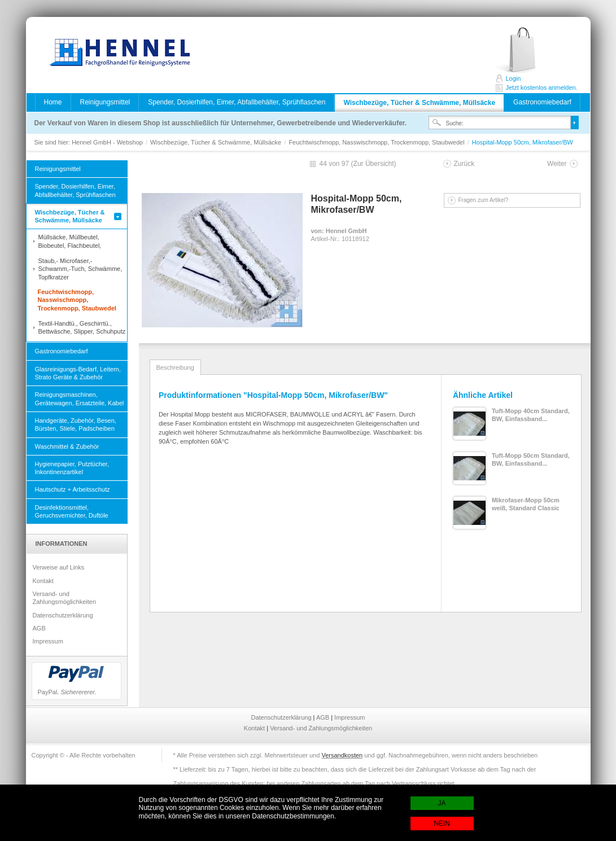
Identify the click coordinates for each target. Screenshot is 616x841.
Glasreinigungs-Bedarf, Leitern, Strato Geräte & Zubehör (78, 373)
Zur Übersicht (374, 164)
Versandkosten (342, 755)
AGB (39, 628)
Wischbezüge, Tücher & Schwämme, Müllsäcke (419, 103)
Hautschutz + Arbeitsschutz (73, 489)
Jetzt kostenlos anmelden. (528, 51)
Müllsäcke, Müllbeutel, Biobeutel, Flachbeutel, (70, 241)
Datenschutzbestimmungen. (294, 816)
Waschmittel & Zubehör (67, 446)
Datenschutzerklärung (63, 615)
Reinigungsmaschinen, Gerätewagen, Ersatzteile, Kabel (80, 398)
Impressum (48, 641)
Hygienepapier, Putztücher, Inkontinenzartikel (72, 468)
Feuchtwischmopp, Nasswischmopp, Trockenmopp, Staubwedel (377, 142)
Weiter (557, 164)
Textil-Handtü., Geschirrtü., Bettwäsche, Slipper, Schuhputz (82, 327)
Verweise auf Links (59, 567)
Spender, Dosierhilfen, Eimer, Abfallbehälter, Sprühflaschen (237, 102)
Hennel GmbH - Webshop (116, 54)
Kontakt (43, 581)
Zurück (464, 164)
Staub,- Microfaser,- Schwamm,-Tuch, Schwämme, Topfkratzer (80, 269)
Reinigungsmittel (105, 102)
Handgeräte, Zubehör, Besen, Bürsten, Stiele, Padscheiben (76, 424)
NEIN (442, 824)
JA (442, 803)
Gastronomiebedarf (542, 102)
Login (514, 78)
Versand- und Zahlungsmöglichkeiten (65, 598)
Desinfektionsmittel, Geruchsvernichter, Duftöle (72, 511)
